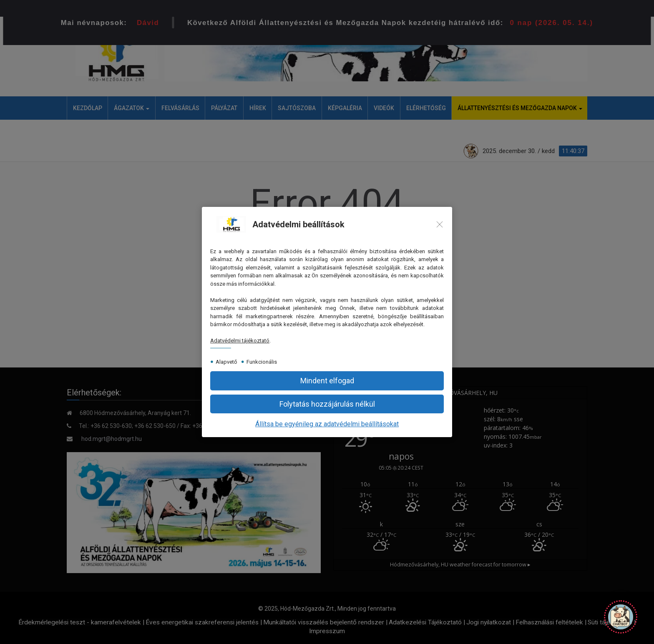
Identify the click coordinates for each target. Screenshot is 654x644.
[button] (327, 381)
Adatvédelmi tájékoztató (240, 341)
